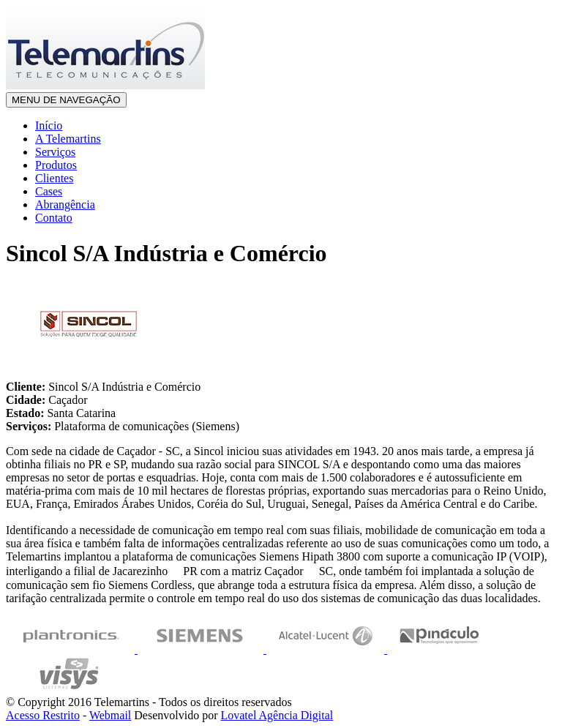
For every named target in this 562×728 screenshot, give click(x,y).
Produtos (56, 165)
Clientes (54, 178)
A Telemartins (68, 139)
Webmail (110, 715)
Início (49, 125)
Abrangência (65, 204)
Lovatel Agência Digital (277, 715)
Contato (54, 218)
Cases (49, 191)
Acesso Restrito (43, 715)
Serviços (55, 152)
